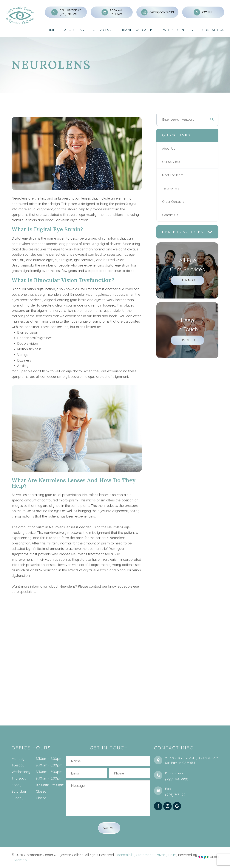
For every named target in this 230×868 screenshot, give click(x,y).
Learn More (187, 280)
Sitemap (20, 860)
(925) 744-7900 (69, 14)
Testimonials (171, 188)
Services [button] (102, 30)
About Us (169, 149)
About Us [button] (74, 30)
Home (50, 30)
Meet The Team (174, 175)
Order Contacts (173, 202)
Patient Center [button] (177, 30)
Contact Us (213, 30)
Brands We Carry (137, 30)
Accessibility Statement (135, 855)
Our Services (172, 162)
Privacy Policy (167, 855)
